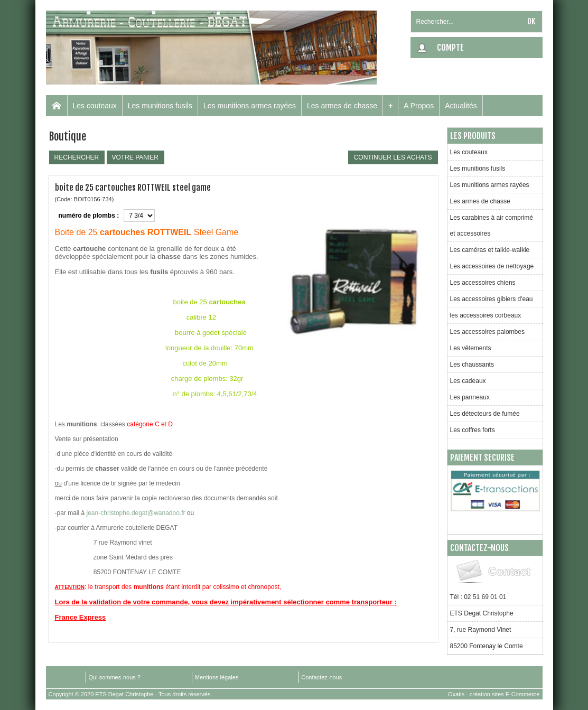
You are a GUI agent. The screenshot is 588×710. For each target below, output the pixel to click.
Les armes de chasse (342, 106)
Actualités (461, 106)
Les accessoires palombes (487, 332)
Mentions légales (217, 677)
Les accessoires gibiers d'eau (492, 299)
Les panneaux (470, 397)
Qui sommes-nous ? (115, 677)
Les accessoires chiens (483, 283)
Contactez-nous (321, 677)
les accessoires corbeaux (486, 315)
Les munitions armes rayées (250, 106)
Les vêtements (471, 348)
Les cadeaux (468, 381)
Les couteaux (95, 106)
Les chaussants (472, 365)
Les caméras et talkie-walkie (490, 250)
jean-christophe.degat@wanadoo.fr (136, 513)
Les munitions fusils (160, 106)
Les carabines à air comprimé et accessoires (492, 226)
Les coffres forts (473, 430)
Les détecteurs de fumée (485, 414)
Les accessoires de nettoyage (492, 266)
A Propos (419, 106)
